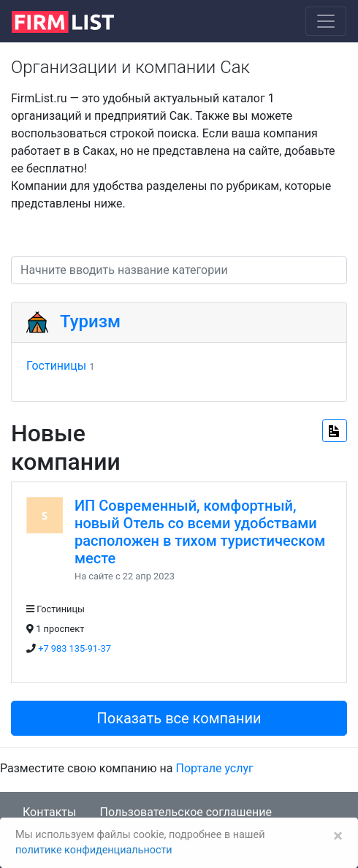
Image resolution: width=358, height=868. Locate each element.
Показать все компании (179, 718)
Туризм (90, 321)
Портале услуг (215, 768)
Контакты (49, 812)
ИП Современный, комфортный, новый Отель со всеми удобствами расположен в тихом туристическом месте (200, 532)
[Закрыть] (338, 836)
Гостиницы (56, 366)
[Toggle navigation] (326, 21)
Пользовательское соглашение (186, 812)
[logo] (74, 20)
